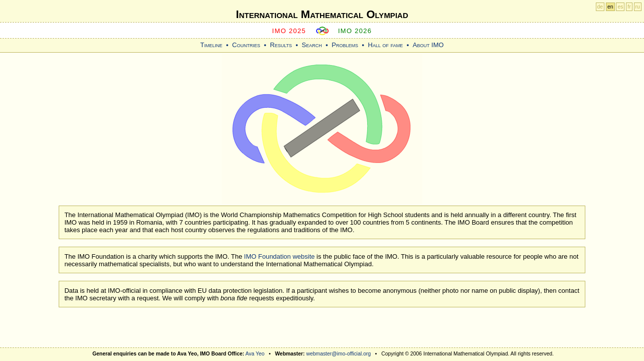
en (610, 7)
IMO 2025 (289, 31)
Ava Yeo (255, 354)
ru (638, 7)
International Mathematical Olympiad (322, 14)
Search (312, 45)
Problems (345, 45)
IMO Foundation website (280, 256)
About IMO (428, 45)
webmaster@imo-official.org (338, 354)
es (620, 7)
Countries (246, 45)
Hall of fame (386, 45)
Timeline (211, 45)
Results (281, 45)
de (600, 7)
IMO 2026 (355, 31)
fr (629, 7)
